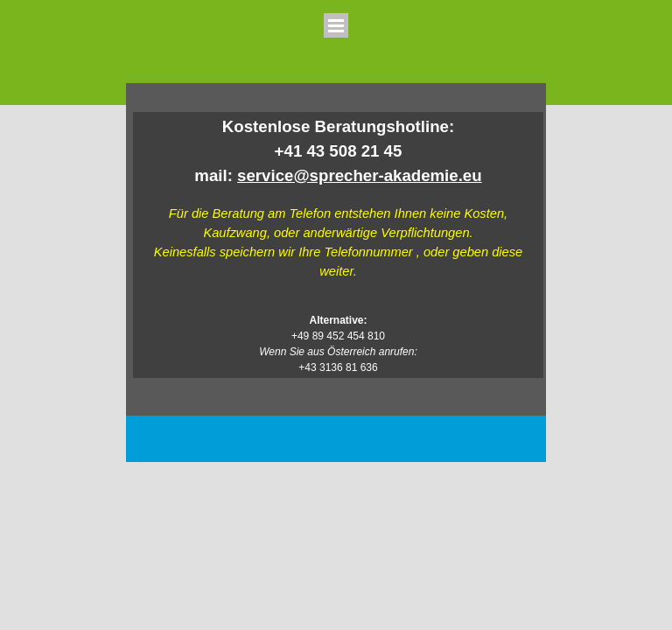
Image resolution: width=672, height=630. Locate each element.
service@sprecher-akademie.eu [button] (360, 175)
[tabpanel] (338, 245)
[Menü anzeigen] (336, 25)
